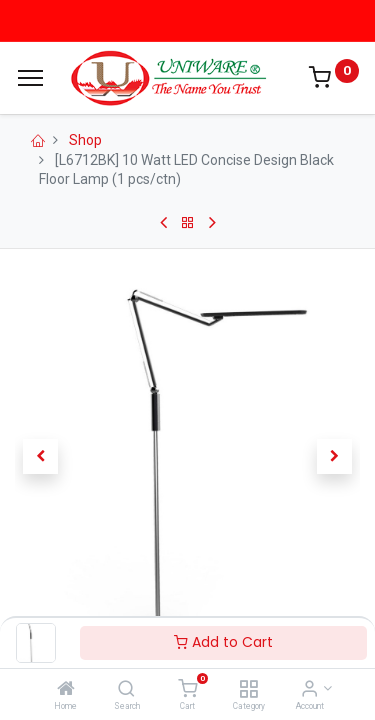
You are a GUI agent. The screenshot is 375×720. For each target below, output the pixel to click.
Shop (85, 140)
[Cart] (187, 690)
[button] (41, 457)
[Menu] (30, 78)
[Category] (248, 690)
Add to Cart (223, 642)
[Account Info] (309, 690)
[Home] (66, 690)
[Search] (126, 690)
